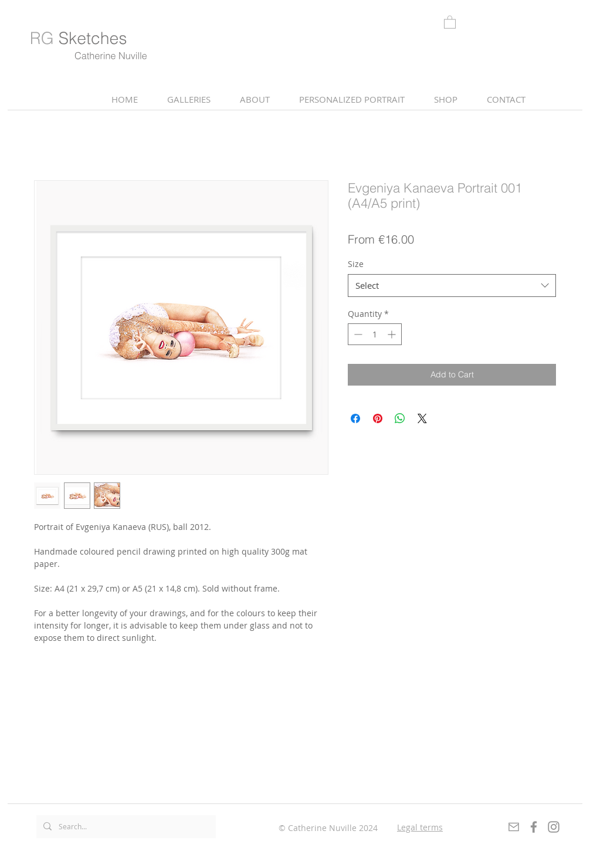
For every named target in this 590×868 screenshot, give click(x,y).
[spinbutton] (375, 334)
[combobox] (452, 286)
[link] (450, 22)
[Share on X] (422, 418)
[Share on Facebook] (355, 418)
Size (356, 264)
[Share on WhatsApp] (400, 418)
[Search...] (125, 827)
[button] (255, 99)
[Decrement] (357, 334)
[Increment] (393, 334)
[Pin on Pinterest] (378, 418)
